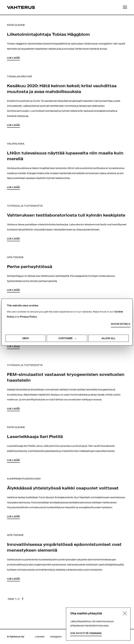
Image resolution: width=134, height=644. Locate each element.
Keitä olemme (16, 25)
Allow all (108, 338)
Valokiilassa (16, 144)
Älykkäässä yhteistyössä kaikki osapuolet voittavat (63, 488)
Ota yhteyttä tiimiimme (86, 633)
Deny (26, 338)
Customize (67, 338)
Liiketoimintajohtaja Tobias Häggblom (48, 34)
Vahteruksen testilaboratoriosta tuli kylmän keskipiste (66, 215)
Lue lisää (13, 58)
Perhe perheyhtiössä (30, 266)
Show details (121, 324)
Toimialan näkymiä (19, 76)
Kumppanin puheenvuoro (24, 479)
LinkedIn (40, 637)
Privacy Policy (28, 317)
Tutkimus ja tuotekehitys (25, 206)
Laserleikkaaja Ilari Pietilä (35, 436)
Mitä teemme (15, 257)
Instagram (56, 637)
